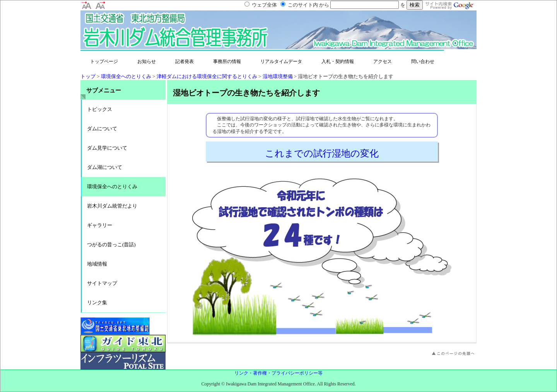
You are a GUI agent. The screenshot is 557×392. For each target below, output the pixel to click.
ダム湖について (105, 167)
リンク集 (97, 303)
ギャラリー (100, 225)
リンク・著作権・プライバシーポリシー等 (278, 373)
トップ (88, 76)
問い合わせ (423, 61)
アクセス (383, 61)
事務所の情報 (227, 61)
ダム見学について (107, 148)
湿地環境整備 (278, 76)
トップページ (104, 61)
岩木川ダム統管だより (112, 206)
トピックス (100, 109)
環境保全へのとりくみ (126, 76)
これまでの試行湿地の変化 (322, 153)
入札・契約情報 (338, 61)
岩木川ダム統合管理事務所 (158, 34)
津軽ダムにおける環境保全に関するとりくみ (207, 76)
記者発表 (185, 61)
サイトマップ (102, 283)
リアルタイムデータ (281, 61)
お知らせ (147, 61)
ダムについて (102, 129)
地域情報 (97, 264)
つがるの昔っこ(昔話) (111, 245)
